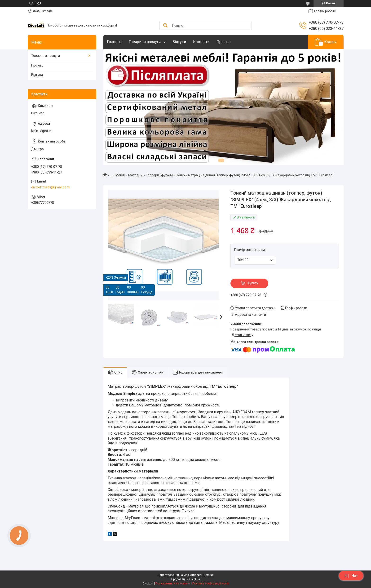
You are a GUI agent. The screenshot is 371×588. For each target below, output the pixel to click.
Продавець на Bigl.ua (186, 579)
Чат (351, 576)
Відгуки (179, 42)
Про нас (223, 42)
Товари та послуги (145, 42)
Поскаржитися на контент (173, 584)
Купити (253, 283)
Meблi (120, 175)
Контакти (201, 42)
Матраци (135, 175)
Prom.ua (208, 575)
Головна (114, 42)
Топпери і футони (159, 175)
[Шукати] (165, 26)
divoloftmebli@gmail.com (50, 187)
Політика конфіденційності (210, 584)
